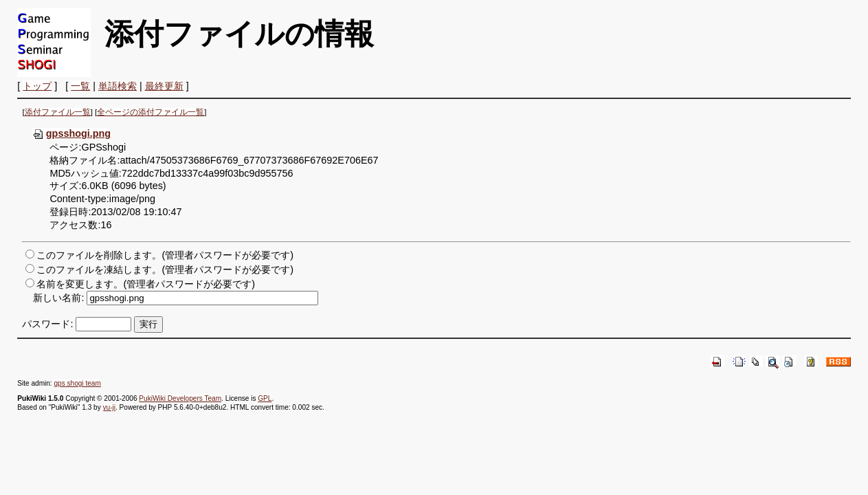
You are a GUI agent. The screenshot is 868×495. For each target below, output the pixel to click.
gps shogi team (77, 383)
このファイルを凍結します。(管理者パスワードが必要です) (165, 269)
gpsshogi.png (71, 133)
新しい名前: (58, 298)
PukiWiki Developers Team (180, 398)
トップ (37, 86)
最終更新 (164, 86)
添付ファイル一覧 (58, 112)
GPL (265, 398)
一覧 (80, 86)
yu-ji (109, 407)
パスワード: (47, 324)
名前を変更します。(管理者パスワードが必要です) (146, 284)
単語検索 (118, 86)
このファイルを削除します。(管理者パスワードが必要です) (165, 255)
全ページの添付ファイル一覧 (151, 112)
